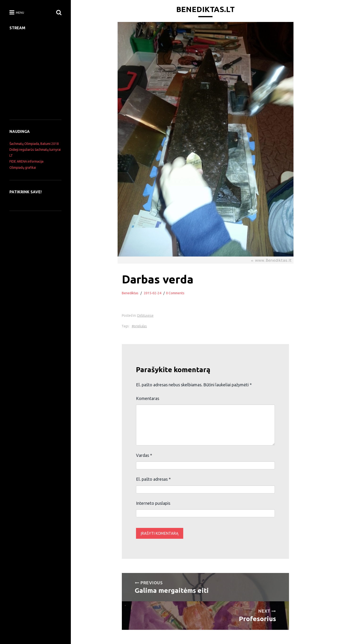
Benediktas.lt (205, 9)
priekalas (140, 326)
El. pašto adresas (153, 479)
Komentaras (148, 398)
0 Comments (175, 293)
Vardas (144, 455)
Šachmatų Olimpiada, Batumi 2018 (34, 144)
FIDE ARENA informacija (26, 161)
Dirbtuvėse (145, 316)
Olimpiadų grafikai (23, 168)
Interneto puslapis (153, 503)
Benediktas (130, 293)
